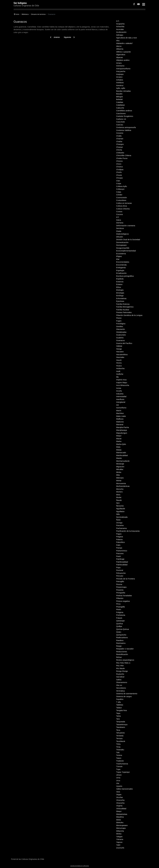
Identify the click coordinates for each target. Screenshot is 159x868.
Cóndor (119, 195)
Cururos (119, 214)
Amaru (119, 63)
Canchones (121, 113)
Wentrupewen (122, 825)
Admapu (120, 35)
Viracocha (120, 800)
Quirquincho (121, 635)
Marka (119, 441)
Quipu (119, 632)
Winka (119, 834)
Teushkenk (121, 741)
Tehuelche (120, 733)
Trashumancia (122, 764)
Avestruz (120, 85)
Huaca (119, 366)
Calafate (120, 102)
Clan (118, 181)
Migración (120, 467)
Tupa (118, 769)
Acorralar (120, 29)
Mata (118, 447)
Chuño (119, 172)
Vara (118, 792)
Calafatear (120, 105)
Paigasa (120, 537)
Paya (118, 567)
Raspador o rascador (125, 649)
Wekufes (120, 822)
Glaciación (121, 329)
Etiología (120, 290)
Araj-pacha (121, 71)
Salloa (119, 680)
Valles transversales (124, 789)
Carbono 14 (121, 119)
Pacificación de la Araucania (128, 531)
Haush (119, 360)
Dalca (119, 220)
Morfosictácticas (123, 486)
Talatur (119, 708)
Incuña (119, 391)
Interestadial (121, 396)
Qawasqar (120, 621)
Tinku (118, 744)
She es (119, 685)
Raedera (120, 640)
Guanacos (120, 340)
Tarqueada (121, 722)
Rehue (119, 657)
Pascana (120, 553)
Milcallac (120, 469)
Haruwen (120, 352)
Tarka (119, 716)
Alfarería (120, 49)
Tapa (118, 713)
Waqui (119, 811)
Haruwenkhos (122, 354)
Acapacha (120, 24)
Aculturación (121, 32)
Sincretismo (121, 688)
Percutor (120, 576)
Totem (119, 758)
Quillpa (119, 626)
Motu (118, 495)
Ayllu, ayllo (121, 88)
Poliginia (120, 612)
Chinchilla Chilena (124, 155)
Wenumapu (121, 828)
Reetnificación (122, 654)
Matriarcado (121, 452)
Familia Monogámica (125, 307)
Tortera (119, 755)
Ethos (119, 287)
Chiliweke (120, 153)
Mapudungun (122, 433)
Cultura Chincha (123, 209)
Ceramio (120, 133)
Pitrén (119, 609)
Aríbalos (120, 80)
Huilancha (120, 368)
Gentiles (120, 326)
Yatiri (118, 845)
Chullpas (120, 169)
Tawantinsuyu (122, 724)
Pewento (120, 590)
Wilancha (120, 831)
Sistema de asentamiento (127, 694)
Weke (119, 820)
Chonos (119, 161)
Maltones (120, 422)
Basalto (119, 94)
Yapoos (119, 842)
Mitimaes (120, 478)
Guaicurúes (121, 335)
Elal (118, 259)
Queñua (119, 624)
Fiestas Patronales (124, 312)
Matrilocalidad (122, 455)
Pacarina (120, 525)
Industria (120, 394)
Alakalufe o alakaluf (124, 43)
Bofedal (119, 99)
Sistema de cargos (124, 696)
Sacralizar (120, 677)
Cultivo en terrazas (124, 203)
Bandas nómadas (123, 91)
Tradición (120, 761)
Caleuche (120, 108)
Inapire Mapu (122, 382)
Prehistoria (121, 615)
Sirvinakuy (120, 691)
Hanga (119, 349)
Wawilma (120, 817)
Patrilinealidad (122, 562)
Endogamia (121, 268)
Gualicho (120, 338)
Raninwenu (121, 643)
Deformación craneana (126, 226)
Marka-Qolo (121, 444)
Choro (119, 164)
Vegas (119, 794)
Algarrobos (121, 54)
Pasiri (119, 556)
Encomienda (121, 265)
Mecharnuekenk (123, 461)
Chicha (119, 150)
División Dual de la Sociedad (128, 239)
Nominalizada (122, 517)
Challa (119, 136)
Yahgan (119, 837)
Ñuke (118, 520)
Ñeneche (120, 506)
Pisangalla (120, 607)
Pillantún (120, 598)
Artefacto (120, 83)
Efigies (119, 256)
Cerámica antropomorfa (126, 127)
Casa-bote (120, 122)
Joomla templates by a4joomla (80, 866)
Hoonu (119, 363)
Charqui (119, 147)
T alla (118, 702)
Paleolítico (120, 542)
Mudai (119, 497)
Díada (119, 231)
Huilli (118, 371)
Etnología (120, 293)
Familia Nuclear (123, 310)
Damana (120, 223)
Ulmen (119, 775)
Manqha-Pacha (123, 427)
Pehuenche (121, 573)
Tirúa (118, 747)
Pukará (119, 618)
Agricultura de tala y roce (127, 38)
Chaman (120, 139)
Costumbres (121, 200)
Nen (118, 503)
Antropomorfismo (123, 69)
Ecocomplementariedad (126, 251)
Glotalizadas (121, 332)
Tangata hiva (121, 710)
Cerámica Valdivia (124, 130)
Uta (118, 783)
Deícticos (120, 228)
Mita (118, 475)
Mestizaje (120, 464)
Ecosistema (121, 254)
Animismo (120, 66)
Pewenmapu (121, 587)
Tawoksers (121, 727)
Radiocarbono (122, 637)
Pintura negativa (123, 601)
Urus (118, 780)
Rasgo (119, 646)
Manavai (120, 424)
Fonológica (121, 324)
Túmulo (119, 766)
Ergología (120, 270)
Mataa (119, 450)
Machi (119, 411)
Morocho (120, 489)
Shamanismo (122, 682)
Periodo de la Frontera (125, 579)
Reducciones (122, 652)
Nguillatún (120, 511)
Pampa (119, 548)
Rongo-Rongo (122, 671)
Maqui (119, 436)
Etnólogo (120, 296)
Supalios (120, 699)
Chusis (119, 175)
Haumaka (120, 357)
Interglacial (121, 402)
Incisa (119, 388)
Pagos (119, 534)
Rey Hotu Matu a (123, 663)
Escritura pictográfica (125, 276)
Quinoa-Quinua (123, 629)
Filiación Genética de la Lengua (129, 315)
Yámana (120, 839)
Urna (118, 778)
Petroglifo (120, 581)
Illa (117, 377)
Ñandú (119, 500)
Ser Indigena (20, 3)
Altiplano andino (123, 60)
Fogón (119, 321)
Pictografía (121, 593)
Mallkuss (120, 419)
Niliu (118, 514)
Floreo (119, 318)
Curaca (119, 211)
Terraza (119, 738)
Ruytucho (120, 674)
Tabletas (120, 705)
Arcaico (119, 77)
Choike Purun (122, 158)
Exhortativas (121, 298)
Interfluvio (120, 399)
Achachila (120, 26)
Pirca (118, 604)
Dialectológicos (122, 234)
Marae (119, 439)
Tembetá (120, 736)
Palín (118, 545)
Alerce (119, 46)
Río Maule (120, 668)
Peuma (119, 584)
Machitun (120, 413)
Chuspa (119, 178)
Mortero (119, 492)
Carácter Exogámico (125, 116)
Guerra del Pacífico (124, 343)
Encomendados (123, 262)
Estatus (119, 284)
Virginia (119, 806)
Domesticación (122, 242)
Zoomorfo (120, 848)
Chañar (119, 141)
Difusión (120, 237)
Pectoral (120, 570)
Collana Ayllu (122, 186)
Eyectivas (120, 301)
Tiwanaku (120, 750)
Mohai (119, 481)
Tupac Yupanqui (123, 772)
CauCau (120, 125)
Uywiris (119, 786)
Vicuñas (119, 797)
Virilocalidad (121, 809)
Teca (118, 730)
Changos (120, 144)
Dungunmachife (123, 248)
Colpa (119, 192)
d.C (118, 217)
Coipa (119, 183)
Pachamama (121, 528)
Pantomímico (122, 551)
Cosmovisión (122, 198)
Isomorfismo (121, 408)
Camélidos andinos (124, 111)
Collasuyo (120, 189)
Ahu (118, 41)
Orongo (119, 523)
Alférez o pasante (123, 52)
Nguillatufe (121, 509)
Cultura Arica (122, 206)
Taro (118, 719)
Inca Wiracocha (123, 385)
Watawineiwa (122, 814)
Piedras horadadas (124, 596)
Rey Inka (120, 666)
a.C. (118, 21)
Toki (118, 752)
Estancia (120, 282)
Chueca (119, 167)
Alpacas (119, 57)
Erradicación (121, 273)
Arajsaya (120, 74)
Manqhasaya (122, 430)
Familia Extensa (123, 304)
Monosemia (121, 483)
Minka (119, 472)
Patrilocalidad (122, 565)
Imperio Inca (121, 380)
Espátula (120, 279)
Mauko (119, 458)
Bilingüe (119, 97)
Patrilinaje (120, 559)
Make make (121, 416)
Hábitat (119, 346)
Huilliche (120, 374)
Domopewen (121, 245)
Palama (119, 539)
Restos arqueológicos (125, 660)
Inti (117, 405)
